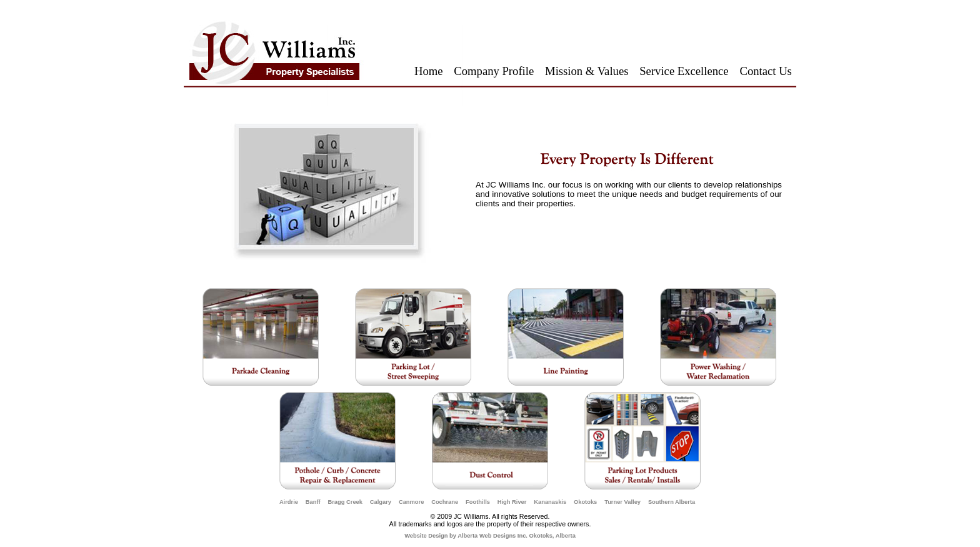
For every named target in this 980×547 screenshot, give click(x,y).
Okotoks (585, 502)
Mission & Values (587, 71)
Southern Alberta (672, 502)
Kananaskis (550, 502)
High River (512, 502)
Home (429, 71)
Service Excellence (684, 71)
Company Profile (494, 71)
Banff (313, 502)
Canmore (411, 502)
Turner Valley (622, 502)
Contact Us (765, 71)
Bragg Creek (345, 502)
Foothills (478, 502)
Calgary (381, 502)
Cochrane (445, 502)
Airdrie (289, 502)
